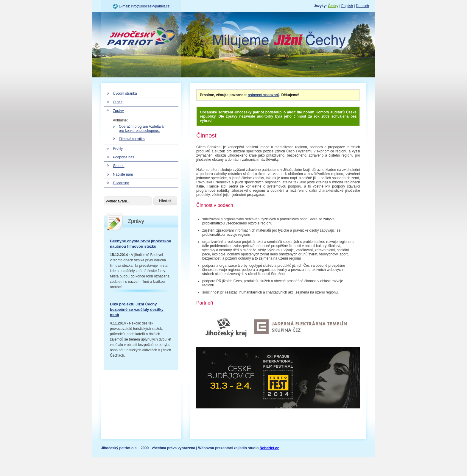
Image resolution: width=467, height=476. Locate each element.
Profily (118, 149)
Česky (333, 6)
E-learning (121, 183)
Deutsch (362, 6)
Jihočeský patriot (141, 37)
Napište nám (123, 174)
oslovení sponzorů (264, 95)
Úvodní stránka (125, 93)
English (347, 6)
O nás (118, 102)
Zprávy (118, 111)
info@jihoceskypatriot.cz (150, 6)
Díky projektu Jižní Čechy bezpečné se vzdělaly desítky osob (137, 309)
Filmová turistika (132, 139)
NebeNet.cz (269, 448)
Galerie (119, 166)
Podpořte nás (123, 157)
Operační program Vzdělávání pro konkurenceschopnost (143, 129)
